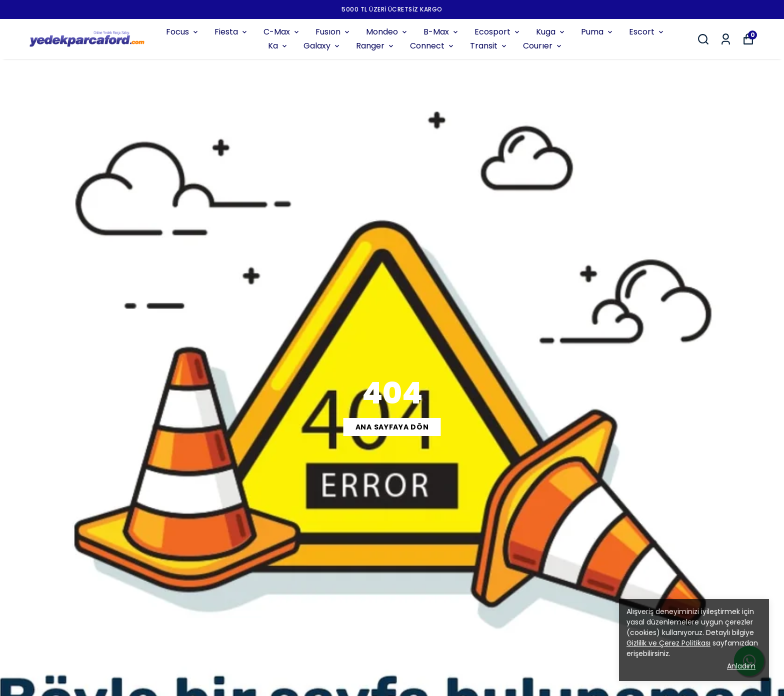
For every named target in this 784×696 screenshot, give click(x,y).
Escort (647, 32)
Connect (432, 46)
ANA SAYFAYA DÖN (392, 427)
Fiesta (231, 32)
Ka (278, 46)
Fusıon (333, 32)
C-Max (282, 32)
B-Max (441, 32)
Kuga (551, 32)
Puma (597, 32)
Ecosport (498, 32)
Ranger (375, 46)
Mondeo (387, 32)
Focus (183, 32)
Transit (489, 46)
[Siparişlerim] (726, 39)
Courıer (543, 46)
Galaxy (322, 46)
